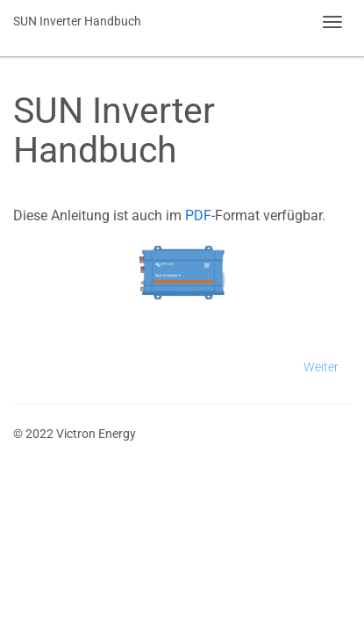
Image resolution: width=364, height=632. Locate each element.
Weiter (321, 367)
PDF (198, 215)
